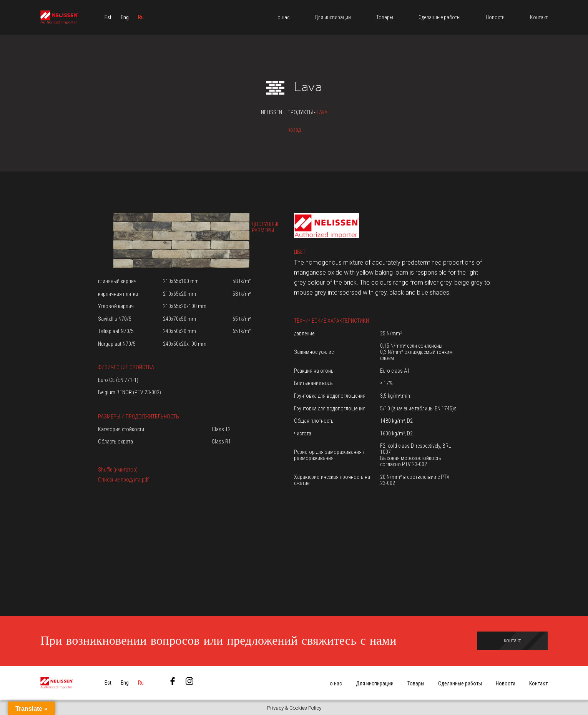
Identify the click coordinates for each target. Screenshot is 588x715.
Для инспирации (375, 683)
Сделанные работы (460, 683)
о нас (336, 683)
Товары (416, 683)
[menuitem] (108, 17)
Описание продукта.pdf (123, 480)
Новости (506, 683)
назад (294, 130)
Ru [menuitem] (141, 17)
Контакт (538, 683)
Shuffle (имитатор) (118, 470)
